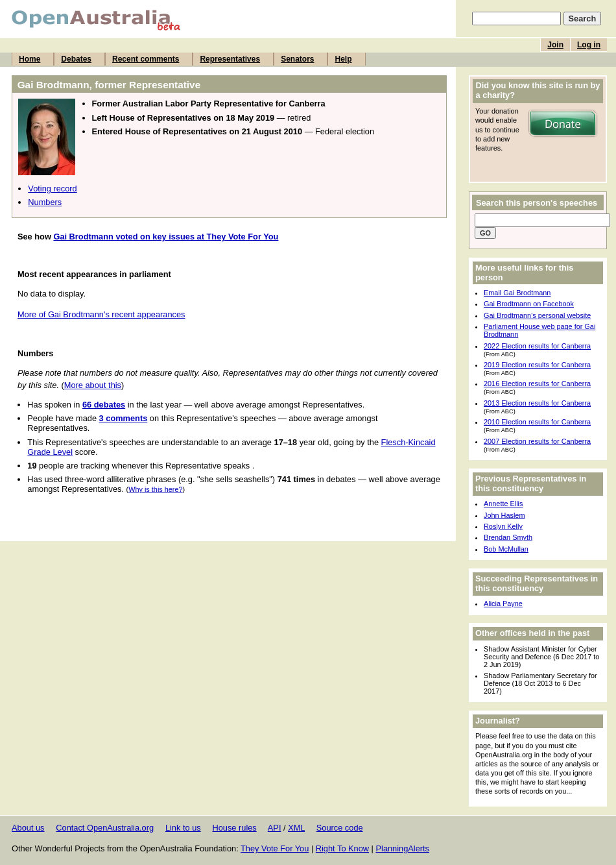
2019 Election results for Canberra (537, 365)
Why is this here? (155, 489)
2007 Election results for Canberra (537, 441)
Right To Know (342, 848)
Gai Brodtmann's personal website (537, 315)
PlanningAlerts (403, 848)
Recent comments (146, 59)
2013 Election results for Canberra (537, 403)
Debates (76, 59)
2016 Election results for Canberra (537, 384)
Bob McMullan (506, 549)
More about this (93, 385)
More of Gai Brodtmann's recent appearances (101, 314)
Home (30, 59)
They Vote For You (275, 848)
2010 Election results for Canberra (537, 422)
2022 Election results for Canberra (537, 346)
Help (343, 59)
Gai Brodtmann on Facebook (529, 304)
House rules (234, 828)
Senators (297, 59)
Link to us (183, 828)
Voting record (52, 189)
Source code (340, 828)
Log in (589, 45)
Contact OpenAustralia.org (105, 828)
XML (296, 828)
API (275, 828)
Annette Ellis (503, 504)
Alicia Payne (503, 603)
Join (555, 45)
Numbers (45, 202)
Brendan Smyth (508, 537)
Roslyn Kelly (503, 526)
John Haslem (504, 515)
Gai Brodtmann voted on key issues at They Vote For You (166, 237)
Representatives (230, 59)
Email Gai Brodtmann (517, 293)
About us (28, 828)
